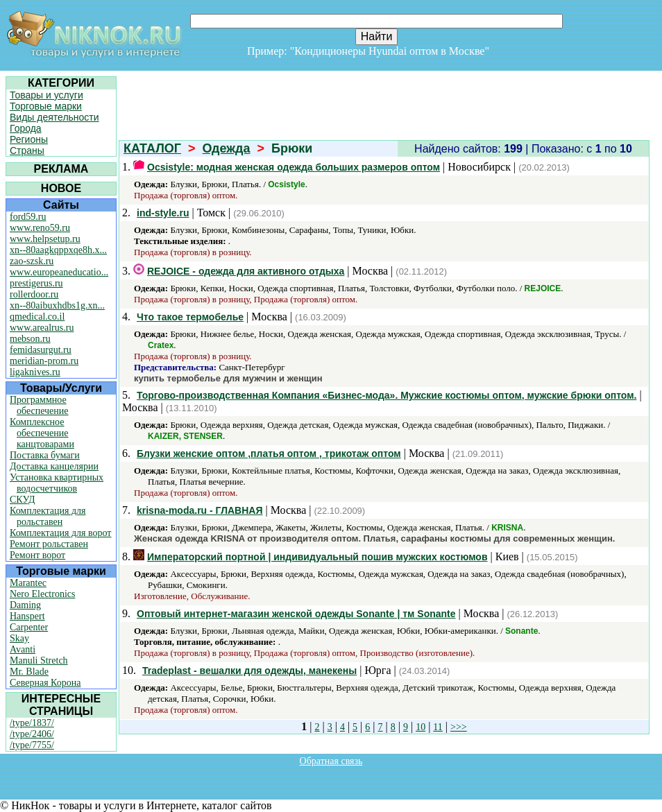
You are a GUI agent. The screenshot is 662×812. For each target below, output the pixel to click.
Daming (25, 605)
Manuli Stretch (39, 660)
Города (26, 128)
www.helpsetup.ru (45, 239)
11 (438, 727)
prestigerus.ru (36, 283)
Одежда (227, 148)
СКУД (22, 500)
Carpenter (29, 627)
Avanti (23, 649)
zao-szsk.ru (32, 261)
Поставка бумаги (45, 455)
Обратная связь (331, 761)
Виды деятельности (54, 117)
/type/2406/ (32, 734)
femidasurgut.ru (41, 350)
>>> (459, 727)
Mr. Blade (29, 672)
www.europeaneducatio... (59, 272)
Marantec (28, 583)
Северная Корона (45, 683)
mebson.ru (30, 339)
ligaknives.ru (35, 372)
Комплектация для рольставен (48, 516)
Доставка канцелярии (54, 466)
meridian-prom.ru (44, 361)
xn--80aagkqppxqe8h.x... (58, 250)
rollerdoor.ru (34, 294)
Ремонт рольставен (49, 544)
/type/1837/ (32, 723)
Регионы (29, 139)
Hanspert (27, 616)
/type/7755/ (32, 745)
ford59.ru (28, 217)
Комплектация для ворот (60, 533)
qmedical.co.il (37, 317)
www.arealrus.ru (42, 328)
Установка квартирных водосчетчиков (57, 483)
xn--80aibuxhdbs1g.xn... (57, 305)
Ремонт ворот (37, 555)
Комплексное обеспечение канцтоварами (42, 433)
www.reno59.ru (40, 228)
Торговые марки (46, 106)
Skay (19, 638)
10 (421, 727)
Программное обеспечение (39, 405)
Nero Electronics (42, 594)
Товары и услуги (46, 95)
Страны (27, 150)
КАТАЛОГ (152, 148)
